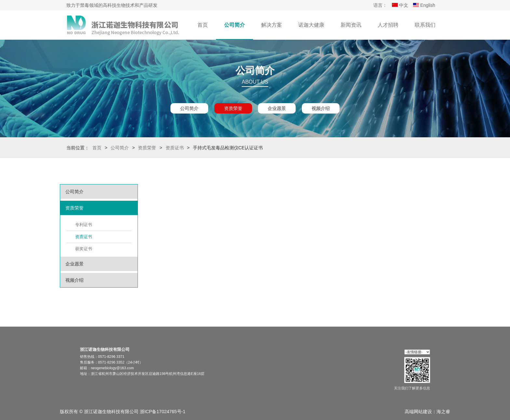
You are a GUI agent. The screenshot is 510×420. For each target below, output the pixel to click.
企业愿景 (277, 108)
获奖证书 (84, 249)
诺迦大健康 (311, 25)
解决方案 (272, 25)
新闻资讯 (351, 25)
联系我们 (425, 25)
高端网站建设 (418, 412)
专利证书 (84, 225)
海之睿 (443, 412)
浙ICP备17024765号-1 (163, 412)
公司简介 (235, 25)
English (424, 5)
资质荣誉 (233, 108)
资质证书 (175, 148)
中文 (400, 5)
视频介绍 (321, 108)
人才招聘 (388, 25)
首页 (203, 25)
